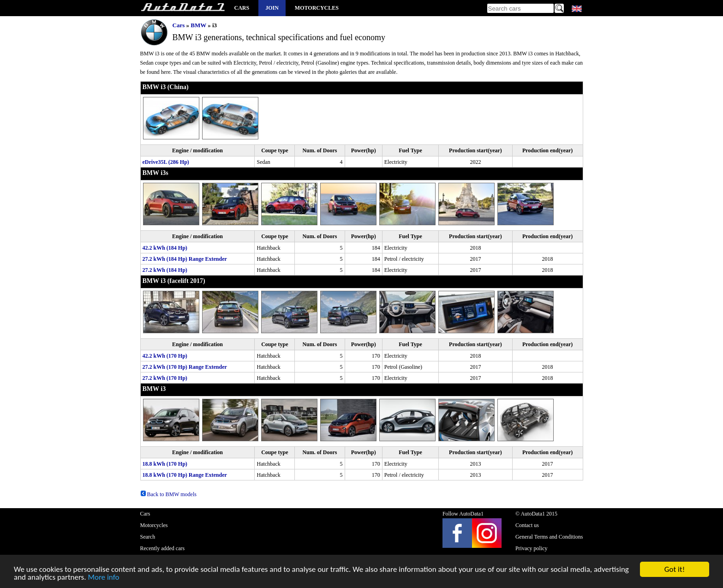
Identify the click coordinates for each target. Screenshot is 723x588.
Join (272, 8)
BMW (198, 25)
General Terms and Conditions (549, 537)
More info (103, 578)
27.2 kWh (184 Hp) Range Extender (185, 259)
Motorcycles (317, 8)
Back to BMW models (168, 494)
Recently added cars (163, 548)
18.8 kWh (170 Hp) (165, 464)
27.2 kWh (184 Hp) (165, 270)
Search (148, 537)
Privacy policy (532, 548)
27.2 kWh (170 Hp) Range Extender (185, 367)
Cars (242, 8)
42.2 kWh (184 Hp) (165, 248)
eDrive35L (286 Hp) (166, 162)
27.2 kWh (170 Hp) (165, 378)
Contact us (527, 525)
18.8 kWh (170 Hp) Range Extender (185, 475)
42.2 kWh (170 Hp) (165, 356)
